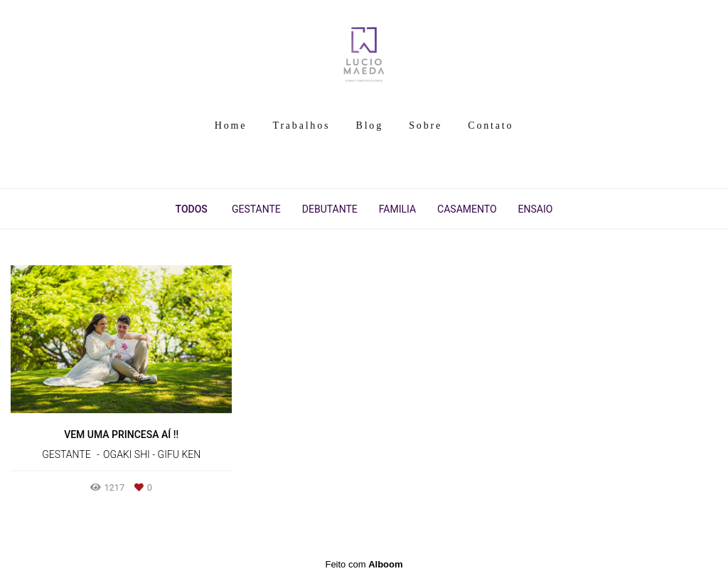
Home (231, 126)
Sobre (425, 126)
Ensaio (536, 209)
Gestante (256, 209)
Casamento (467, 209)
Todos (192, 209)
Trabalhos (302, 126)
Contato (491, 126)
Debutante (330, 209)
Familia (397, 209)
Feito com (364, 564)
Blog (370, 126)
